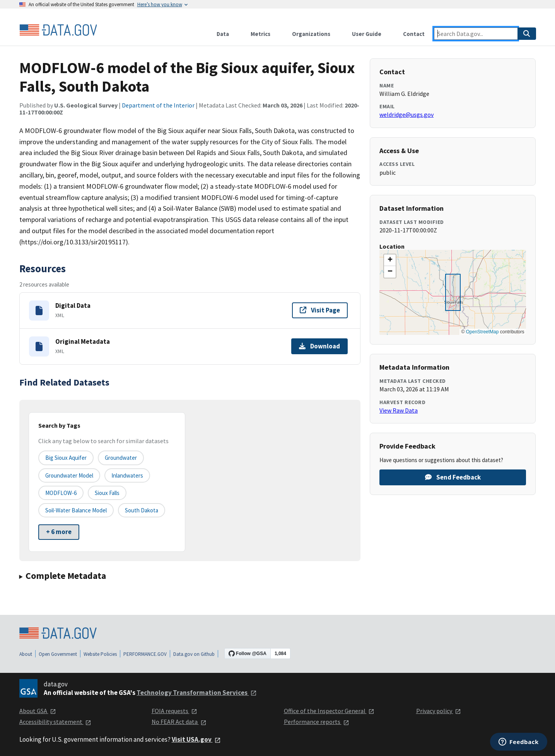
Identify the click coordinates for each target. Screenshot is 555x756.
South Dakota (142, 510)
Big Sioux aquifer (66, 458)
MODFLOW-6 (61, 493)
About (26, 654)
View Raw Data (399, 410)
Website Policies (100, 654)
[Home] (58, 30)
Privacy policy (439, 711)
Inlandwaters (127, 475)
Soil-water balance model (76, 510)
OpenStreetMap (482, 332)
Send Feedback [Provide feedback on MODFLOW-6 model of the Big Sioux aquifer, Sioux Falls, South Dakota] (453, 477)
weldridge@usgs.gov (406, 114)
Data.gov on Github (194, 654)
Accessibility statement (55, 722)
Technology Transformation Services (197, 693)
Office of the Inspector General (329, 711)
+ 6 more (59, 532)
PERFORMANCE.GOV (145, 654)
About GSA (38, 711)
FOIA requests (174, 711)
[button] (390, 260)
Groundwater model (69, 475)
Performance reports (317, 722)
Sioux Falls (107, 493)
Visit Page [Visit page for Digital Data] (320, 310)
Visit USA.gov (196, 739)
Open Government (58, 654)
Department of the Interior (158, 105)
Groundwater (121, 458)
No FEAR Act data (179, 722)
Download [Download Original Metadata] (319, 346)
